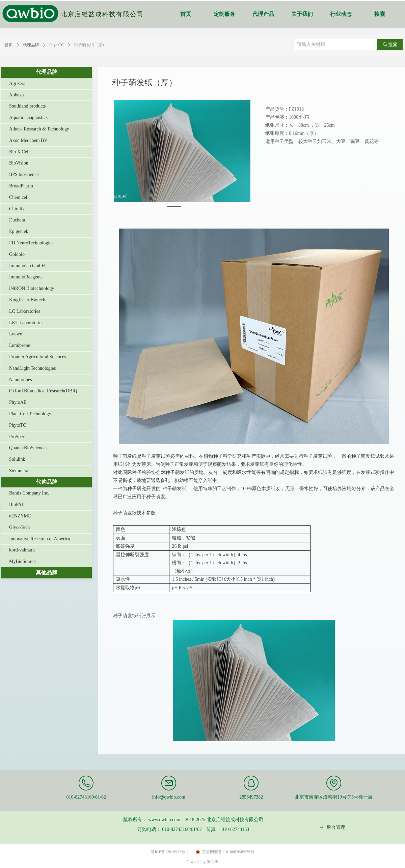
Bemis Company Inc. (29, 493)
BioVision (19, 163)
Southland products (28, 106)
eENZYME (20, 516)
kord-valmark (22, 550)
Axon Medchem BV (28, 140)
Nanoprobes (21, 380)
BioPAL (17, 504)
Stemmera (19, 471)
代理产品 (263, 14)
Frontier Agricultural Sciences (38, 357)
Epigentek (19, 231)
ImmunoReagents (26, 277)
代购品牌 (47, 482)
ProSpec (17, 437)
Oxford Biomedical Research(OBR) (43, 391)
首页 (186, 14)
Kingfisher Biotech (27, 300)
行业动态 (341, 14)
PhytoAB (18, 402)
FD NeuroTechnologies (31, 243)
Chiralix (17, 209)
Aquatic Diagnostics (28, 117)
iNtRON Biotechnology (32, 288)
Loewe (16, 334)
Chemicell (19, 197)
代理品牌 (47, 72)
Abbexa (17, 95)
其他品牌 (47, 573)
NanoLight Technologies (32, 368)
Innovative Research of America (40, 539)
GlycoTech (19, 527)
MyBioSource (22, 561)
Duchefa (17, 220)
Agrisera (17, 83)
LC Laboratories (25, 311)
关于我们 (302, 14)
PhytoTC (18, 425)
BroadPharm (21, 186)
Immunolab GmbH (27, 266)
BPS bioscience (24, 174)
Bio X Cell (19, 152)
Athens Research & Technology (39, 129)
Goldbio (17, 254)
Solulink (17, 459)
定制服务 (224, 14)
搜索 (380, 14)
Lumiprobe (20, 345)
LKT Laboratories (26, 323)
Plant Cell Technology (30, 414)
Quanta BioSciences (28, 448)
